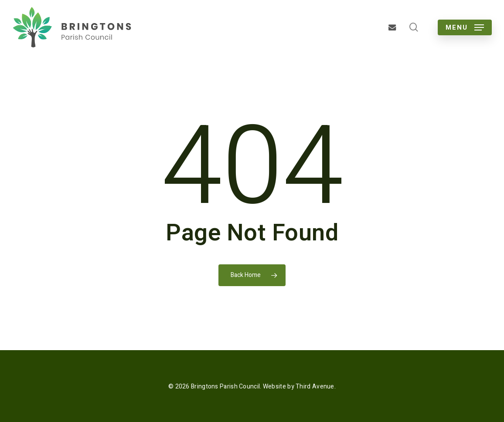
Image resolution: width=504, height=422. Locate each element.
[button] (465, 27)
